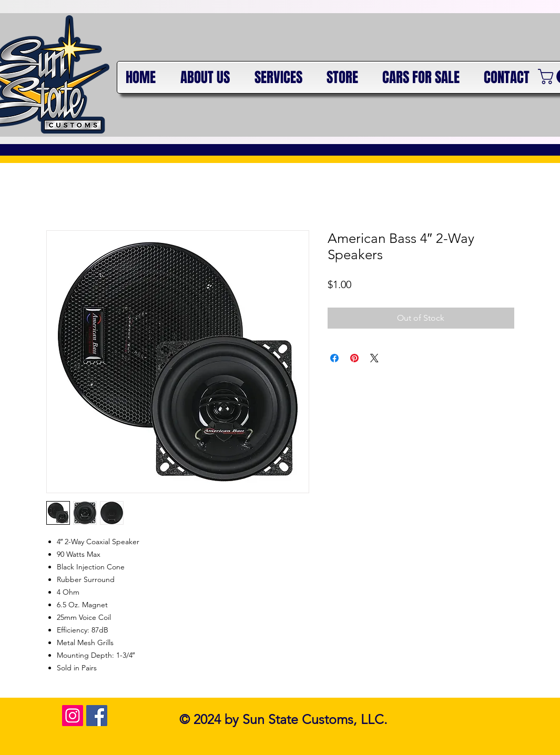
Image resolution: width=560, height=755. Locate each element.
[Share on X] (374, 358)
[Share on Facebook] (334, 358)
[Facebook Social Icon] (97, 716)
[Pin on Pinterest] (354, 358)
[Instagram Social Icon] (73, 716)
